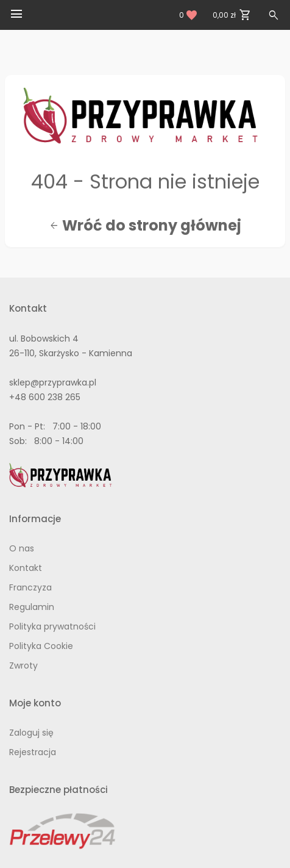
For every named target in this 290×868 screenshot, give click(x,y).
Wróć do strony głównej (145, 226)
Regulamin (32, 607)
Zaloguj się (31, 733)
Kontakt (26, 568)
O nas (22, 548)
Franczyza (30, 587)
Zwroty (23, 665)
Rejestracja (33, 752)
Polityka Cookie (41, 646)
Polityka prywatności (52, 626)
